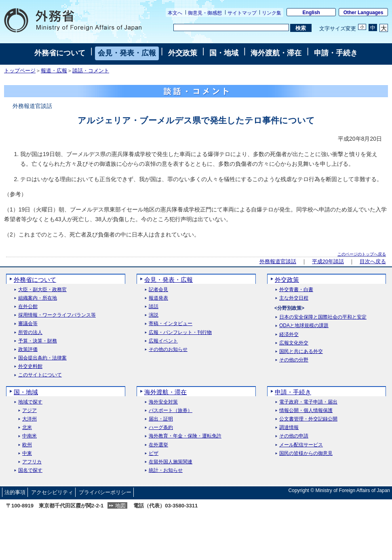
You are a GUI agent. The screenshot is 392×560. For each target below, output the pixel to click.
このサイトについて (40, 375)
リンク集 (272, 13)
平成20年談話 (328, 262)
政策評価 (28, 350)
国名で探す (30, 470)
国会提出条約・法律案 (42, 358)
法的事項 (15, 492)
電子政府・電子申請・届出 (308, 402)
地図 (120, 506)
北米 (27, 428)
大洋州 (30, 419)
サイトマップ (242, 13)
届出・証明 (161, 419)
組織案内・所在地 (38, 298)
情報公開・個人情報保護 (306, 411)
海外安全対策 (163, 402)
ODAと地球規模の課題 (304, 326)
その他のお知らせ (168, 350)
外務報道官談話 (278, 262)
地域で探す (30, 402)
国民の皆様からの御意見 (306, 453)
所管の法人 (30, 333)
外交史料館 (30, 367)
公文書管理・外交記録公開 (308, 419)
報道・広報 (54, 71)
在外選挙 (158, 445)
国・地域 (224, 53)
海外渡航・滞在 (276, 53)
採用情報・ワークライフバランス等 (57, 315)
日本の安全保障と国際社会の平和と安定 (323, 317)
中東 (27, 453)
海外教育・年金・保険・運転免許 (185, 436)
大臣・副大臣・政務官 (42, 290)
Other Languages (364, 13)
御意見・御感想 (205, 13)
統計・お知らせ (166, 470)
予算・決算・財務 (38, 341)
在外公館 (28, 307)
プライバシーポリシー (105, 492)
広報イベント (163, 341)
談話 (154, 307)
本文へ (175, 13)
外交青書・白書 (296, 290)
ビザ (154, 453)
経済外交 (289, 335)
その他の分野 (294, 360)
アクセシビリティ (52, 492)
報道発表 (158, 298)
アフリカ (32, 462)
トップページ (20, 71)
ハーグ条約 (161, 428)
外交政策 (183, 53)
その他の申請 (294, 436)
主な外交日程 (294, 298)
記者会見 (158, 290)
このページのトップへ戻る (362, 254)
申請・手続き (336, 53)
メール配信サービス (301, 445)
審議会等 (28, 324)
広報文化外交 (294, 343)
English (311, 13)
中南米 (30, 436)
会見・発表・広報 (127, 53)
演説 (154, 315)
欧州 (27, 445)
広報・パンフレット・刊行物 (180, 333)
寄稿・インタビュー (171, 324)
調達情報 (289, 428)
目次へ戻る (373, 262)
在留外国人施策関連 (171, 462)
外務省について (60, 53)
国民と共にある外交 (301, 352)
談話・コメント (91, 71)
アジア (30, 411)
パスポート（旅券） (171, 411)
